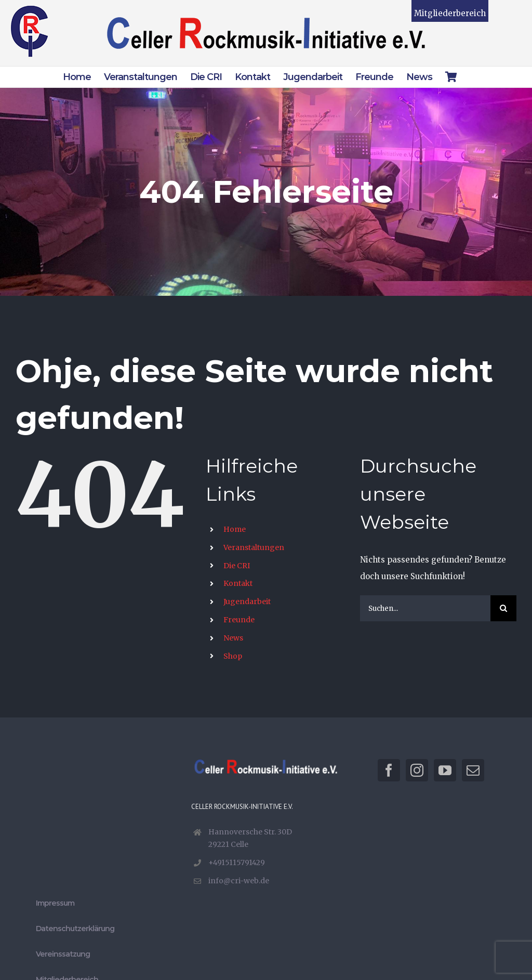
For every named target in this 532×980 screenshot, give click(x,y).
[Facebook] (389, 770)
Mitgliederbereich (450, 13)
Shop (233, 656)
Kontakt (238, 583)
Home (235, 529)
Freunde (239, 620)
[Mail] (473, 770)
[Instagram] (417, 770)
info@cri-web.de (239, 881)
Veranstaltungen (254, 547)
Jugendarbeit (247, 602)
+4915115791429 (237, 863)
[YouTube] (445, 770)
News (233, 638)
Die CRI (237, 566)
